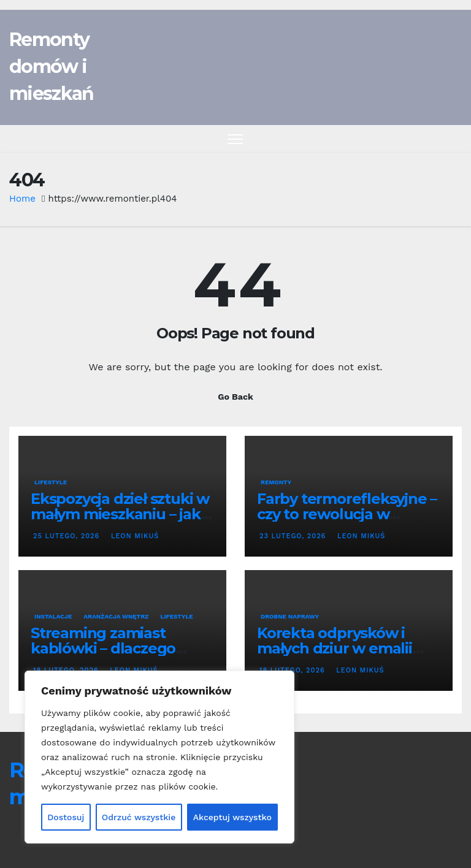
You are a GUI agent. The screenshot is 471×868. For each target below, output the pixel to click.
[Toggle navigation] (235, 139)
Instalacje (53, 616)
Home (22, 199)
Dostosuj (66, 817)
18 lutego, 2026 (293, 670)
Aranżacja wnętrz (116, 616)
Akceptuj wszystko (232, 817)
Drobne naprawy (290, 616)
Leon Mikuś (134, 536)
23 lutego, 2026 (294, 536)
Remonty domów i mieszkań (51, 67)
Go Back (235, 397)
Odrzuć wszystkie (139, 817)
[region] (159, 757)
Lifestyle (51, 482)
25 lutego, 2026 (68, 536)
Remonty (276, 482)
